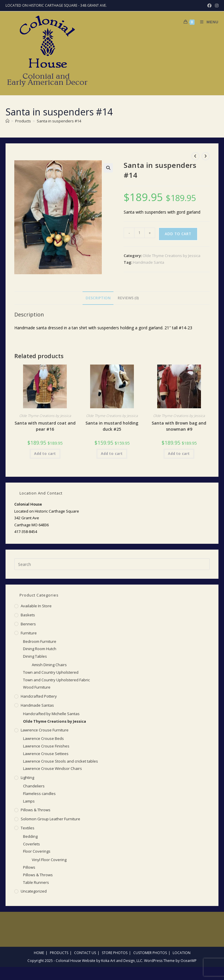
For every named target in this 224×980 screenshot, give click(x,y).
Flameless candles (39, 793)
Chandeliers (34, 786)
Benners (28, 624)
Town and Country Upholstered (51, 672)
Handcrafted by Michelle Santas (51, 714)
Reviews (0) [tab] (128, 298)
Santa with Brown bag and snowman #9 (179, 426)
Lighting (27, 777)
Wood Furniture (37, 687)
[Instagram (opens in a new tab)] (216, 6)
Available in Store (36, 606)
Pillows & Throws (36, 810)
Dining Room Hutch (40, 649)
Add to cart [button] (45, 454)
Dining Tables (35, 656)
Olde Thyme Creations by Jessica (171, 256)
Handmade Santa (149, 262)
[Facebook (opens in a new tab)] (209, 6)
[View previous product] (195, 156)
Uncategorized (34, 891)
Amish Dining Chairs (49, 665)
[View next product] (206, 156)
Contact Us (85, 953)
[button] (108, 168)
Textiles (28, 828)
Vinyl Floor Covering (49, 860)
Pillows (29, 867)
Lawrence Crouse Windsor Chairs (52, 768)
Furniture (29, 633)
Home (39, 953)
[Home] (7, 121)
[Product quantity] (139, 233)
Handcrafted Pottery (39, 696)
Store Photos (115, 953)
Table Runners (36, 882)
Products (59, 953)
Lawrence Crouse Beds (43, 738)
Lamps (29, 801)
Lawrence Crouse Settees (46, 754)
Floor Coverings (37, 851)
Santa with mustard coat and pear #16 (45, 426)
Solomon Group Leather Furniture (50, 819)
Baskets (28, 615)
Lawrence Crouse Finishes (46, 746)
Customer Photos (150, 953)
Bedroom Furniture (40, 641)
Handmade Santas (37, 705)
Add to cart (178, 234)
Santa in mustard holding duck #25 (112, 426)
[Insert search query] (112, 564)
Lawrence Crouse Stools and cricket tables (61, 761)
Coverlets (32, 844)
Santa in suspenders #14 (59, 121)
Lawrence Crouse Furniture (45, 730)
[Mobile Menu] (207, 22)
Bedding (30, 836)
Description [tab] (98, 298)
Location (182, 953)
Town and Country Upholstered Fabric (56, 680)
